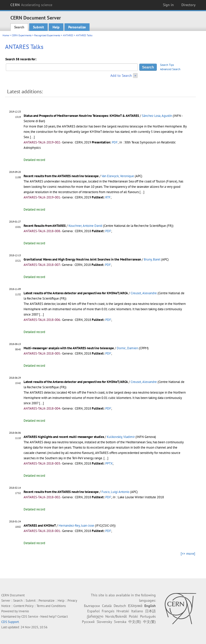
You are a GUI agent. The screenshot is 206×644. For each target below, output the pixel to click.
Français (108, 611)
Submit (38, 27)
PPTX (109, 463)
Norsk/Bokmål (116, 616)
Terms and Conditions (51, 606)
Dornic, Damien (127, 348)
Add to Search (121, 76)
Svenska (120, 622)
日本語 (150, 611)
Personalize (77, 27)
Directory (188, 5)
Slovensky (104, 622)
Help (56, 27)
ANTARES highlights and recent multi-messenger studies (64, 437)
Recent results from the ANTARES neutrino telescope (61, 176)
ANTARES (68, 35)
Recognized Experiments (47, 35)
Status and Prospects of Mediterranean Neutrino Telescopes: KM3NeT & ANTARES (81, 116)
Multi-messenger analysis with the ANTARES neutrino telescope (69, 348)
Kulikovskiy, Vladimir (121, 437)
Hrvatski (123, 611)
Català (107, 606)
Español (93, 611)
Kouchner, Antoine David (85, 226)
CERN (31, 5)
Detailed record (34, 160)
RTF (108, 197)
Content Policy (23, 606)
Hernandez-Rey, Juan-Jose (76, 526)
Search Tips (167, 65)
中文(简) (135, 622)
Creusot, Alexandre (144, 293)
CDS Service (30, 617)
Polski (133, 616)
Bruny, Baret (152, 259)
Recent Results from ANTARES (45, 226)
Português (148, 616)
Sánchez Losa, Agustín (157, 116)
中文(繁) (149, 622)
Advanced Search (170, 69)
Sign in (168, 5)
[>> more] (188, 554)
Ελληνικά (135, 606)
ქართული (95, 616)
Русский (88, 622)
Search (19, 27)
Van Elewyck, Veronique (118, 176)
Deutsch (120, 606)
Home (6, 35)
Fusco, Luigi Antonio (115, 492)
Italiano (137, 611)
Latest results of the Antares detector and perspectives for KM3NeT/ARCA (76, 293)
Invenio (24, 611)
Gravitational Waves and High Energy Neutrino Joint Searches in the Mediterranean (82, 259)
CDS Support (10, 622)
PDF (115, 142)
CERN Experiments (22, 35)
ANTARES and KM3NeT (40, 526)
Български (92, 606)
